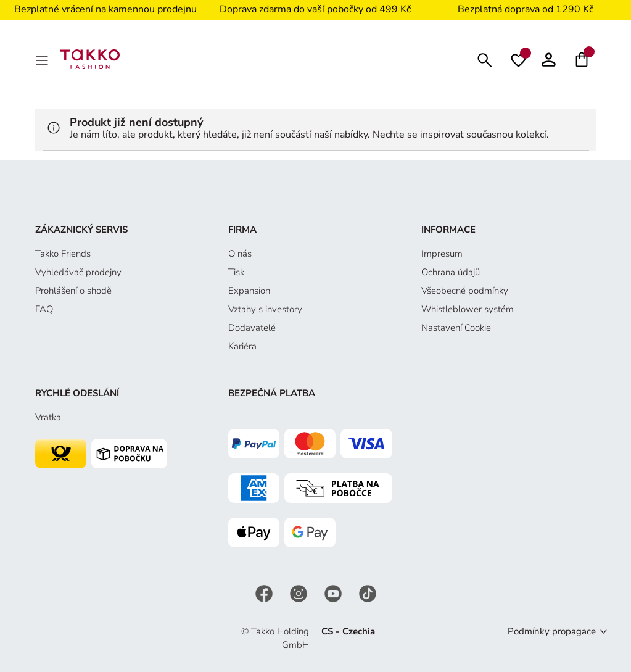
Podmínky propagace (552, 631)
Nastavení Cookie (456, 328)
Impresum (442, 254)
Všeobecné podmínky (465, 291)
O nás (240, 254)
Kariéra (242, 346)
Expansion (249, 291)
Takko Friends (63, 254)
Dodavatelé (252, 328)
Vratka (48, 417)
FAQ (44, 309)
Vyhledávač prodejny (78, 272)
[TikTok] (368, 592)
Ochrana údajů (451, 272)
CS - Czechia (348, 631)
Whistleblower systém (468, 309)
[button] (549, 59)
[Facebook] (265, 592)
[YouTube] (334, 592)
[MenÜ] (43, 59)
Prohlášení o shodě (73, 291)
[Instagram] (300, 592)
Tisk (236, 272)
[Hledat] (485, 59)
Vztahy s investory (265, 309)
